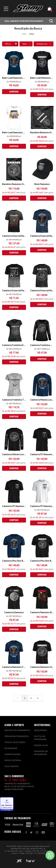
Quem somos (40, 730)
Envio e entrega (13, 760)
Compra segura (12, 754)
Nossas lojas (41, 745)
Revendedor (11, 748)
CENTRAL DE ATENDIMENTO (17, 730)
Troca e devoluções (15, 742)
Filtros (12, 44)
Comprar (14, 92)
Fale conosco (11, 766)
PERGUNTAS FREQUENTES (17, 736)
